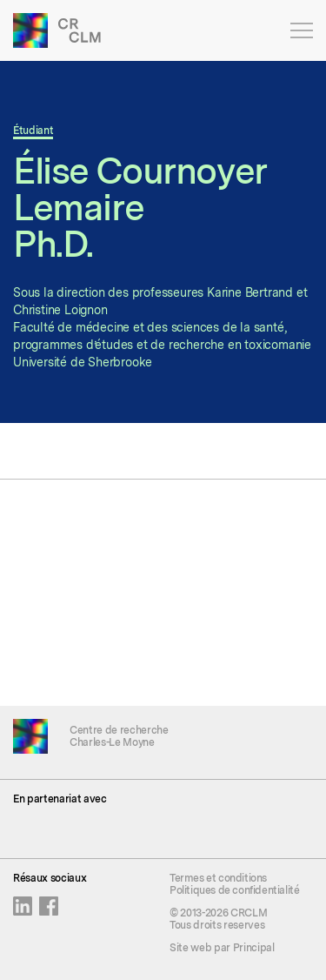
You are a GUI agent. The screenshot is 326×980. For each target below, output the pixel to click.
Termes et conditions (218, 878)
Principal (254, 948)
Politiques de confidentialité (234, 890)
